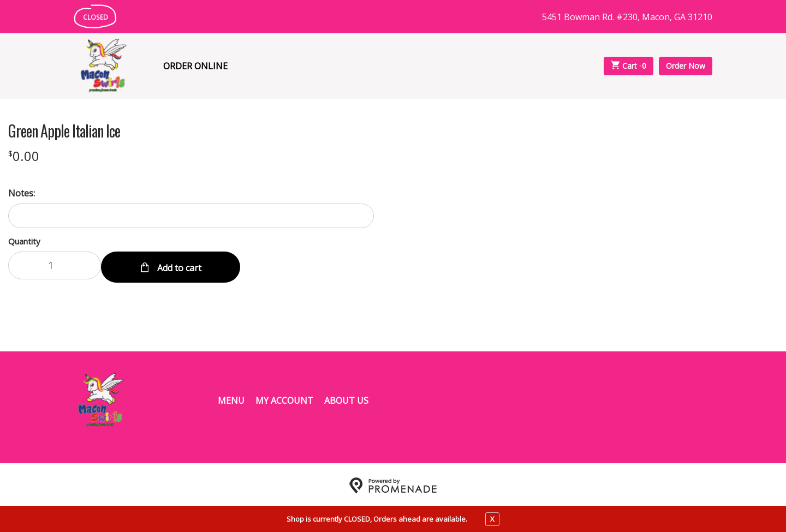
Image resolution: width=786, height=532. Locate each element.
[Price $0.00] (24, 156)
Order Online (195, 66)
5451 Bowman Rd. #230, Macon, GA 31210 (627, 17)
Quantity (24, 241)
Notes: (22, 193)
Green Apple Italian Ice (64, 131)
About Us (346, 398)
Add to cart (178, 265)
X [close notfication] (492, 519)
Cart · (629, 66)
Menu (231, 398)
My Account (284, 398)
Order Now (686, 66)
